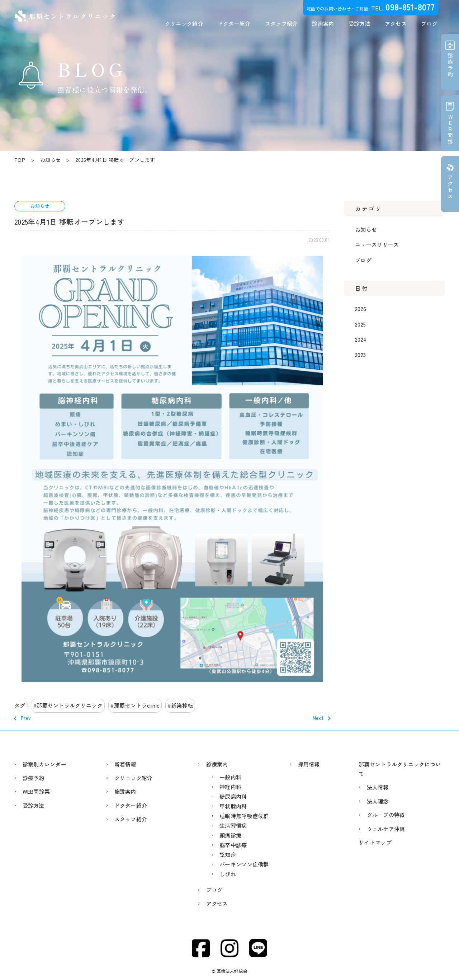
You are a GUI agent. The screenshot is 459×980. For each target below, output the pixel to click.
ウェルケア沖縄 (386, 829)
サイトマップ (375, 842)
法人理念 (378, 801)
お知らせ (366, 229)
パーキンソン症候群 (244, 864)
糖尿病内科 (233, 796)
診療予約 (34, 778)
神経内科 (230, 787)
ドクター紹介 (234, 24)
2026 (361, 309)
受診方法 (359, 24)
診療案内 (323, 24)
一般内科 (230, 777)
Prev (26, 718)
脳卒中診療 (233, 845)
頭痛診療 (230, 835)
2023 (360, 355)
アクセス (396, 24)
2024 (361, 339)
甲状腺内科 (233, 806)
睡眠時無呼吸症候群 (244, 816)
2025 (360, 324)
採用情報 (309, 764)
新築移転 (182, 705)
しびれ (228, 874)
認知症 (228, 855)
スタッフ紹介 (281, 24)
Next (318, 718)
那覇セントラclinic (137, 705)
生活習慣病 (233, 826)
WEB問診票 (36, 791)
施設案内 (125, 791)
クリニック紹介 (184, 24)
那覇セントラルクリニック (70, 705)
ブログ (429, 24)
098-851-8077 (410, 7)
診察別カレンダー (44, 764)
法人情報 (378, 787)
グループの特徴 (386, 815)
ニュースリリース (377, 245)
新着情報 (125, 764)
